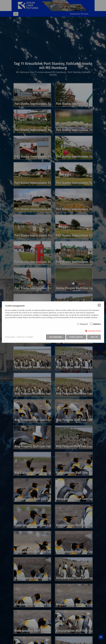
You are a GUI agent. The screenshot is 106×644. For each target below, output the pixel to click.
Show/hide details (94, 331)
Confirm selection (76, 337)
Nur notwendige (56, 337)
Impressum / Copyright (25, 337)
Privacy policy (10, 337)
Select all (94, 337)
